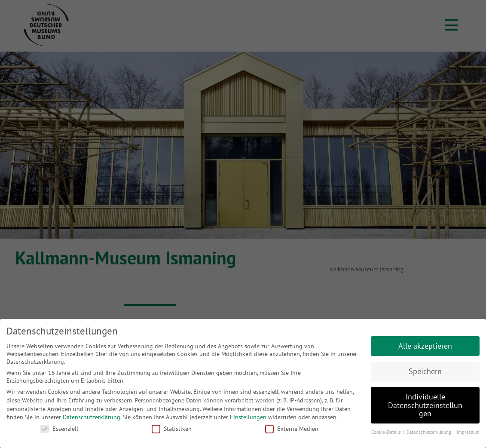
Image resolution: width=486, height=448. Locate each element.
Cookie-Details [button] (387, 432)
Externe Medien (292, 429)
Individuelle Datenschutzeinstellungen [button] (425, 405)
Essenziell (59, 429)
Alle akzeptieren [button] (425, 346)
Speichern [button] (425, 371)
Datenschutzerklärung (92, 417)
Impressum (468, 432)
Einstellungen (248, 417)
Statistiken (172, 429)
